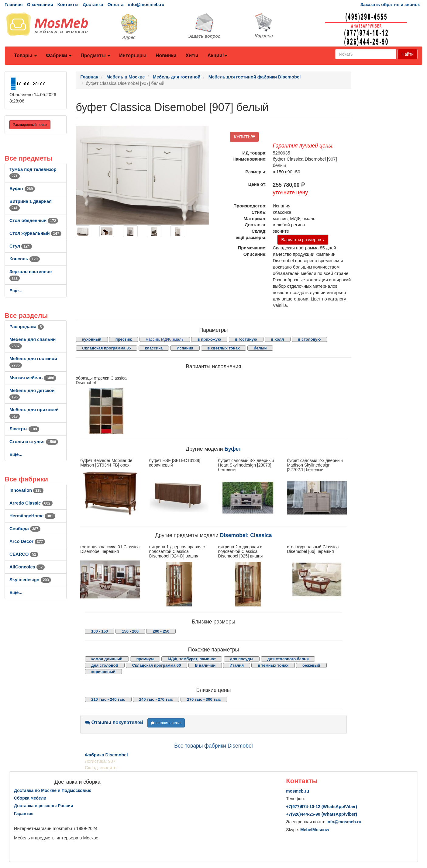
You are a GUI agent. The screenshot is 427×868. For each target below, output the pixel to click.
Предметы (95, 56)
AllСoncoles (27, 567)
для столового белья (288, 659)
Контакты (68, 5)
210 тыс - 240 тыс (108, 699)
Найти (408, 54)
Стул (21, 246)
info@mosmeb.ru (146, 5)
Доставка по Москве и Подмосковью (53, 790)
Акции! (217, 56)
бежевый (311, 665)
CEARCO (24, 554)
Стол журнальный (35, 233)
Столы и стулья (34, 442)
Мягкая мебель (33, 378)
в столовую (310, 339)
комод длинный (107, 659)
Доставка (93, 5)
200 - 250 (161, 631)
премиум (145, 659)
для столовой (105, 665)
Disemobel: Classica (246, 535)
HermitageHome (32, 516)
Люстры (24, 429)
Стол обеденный (34, 220)
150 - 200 (130, 631)
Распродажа (27, 327)
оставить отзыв (166, 723)
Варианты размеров (303, 240)
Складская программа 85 (106, 348)
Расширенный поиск (30, 125)
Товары (25, 56)
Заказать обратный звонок (390, 5)
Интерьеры (133, 56)
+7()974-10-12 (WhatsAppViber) (322, 807)
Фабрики (59, 56)
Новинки (166, 56)
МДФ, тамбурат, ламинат (192, 659)
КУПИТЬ (244, 137)
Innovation (26, 490)
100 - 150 (100, 631)
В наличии (205, 665)
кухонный (92, 339)
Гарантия (24, 814)
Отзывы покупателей (114, 722)
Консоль (25, 259)
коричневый (103, 672)
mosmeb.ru (297, 791)
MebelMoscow (315, 830)
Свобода (25, 529)
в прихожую (209, 339)
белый (260, 348)
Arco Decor (27, 541)
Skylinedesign (30, 580)
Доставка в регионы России (44, 806)
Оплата (115, 5)
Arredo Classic (31, 503)
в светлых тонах (224, 348)
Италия (237, 665)
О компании (40, 5)
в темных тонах (273, 665)
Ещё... (16, 291)
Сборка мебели (30, 798)
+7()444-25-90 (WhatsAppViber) (322, 814)
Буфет (22, 189)
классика (154, 348)
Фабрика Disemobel (106, 755)
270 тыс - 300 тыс (204, 699)
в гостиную (246, 339)
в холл (278, 339)
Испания (185, 348)
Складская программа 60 (157, 665)
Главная (14, 5)
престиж (124, 339)
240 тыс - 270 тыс (156, 699)
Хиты (192, 56)
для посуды (242, 659)
